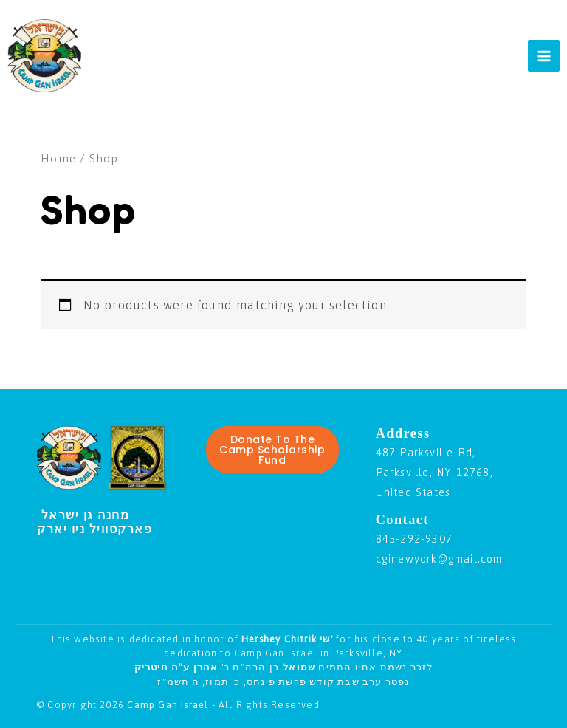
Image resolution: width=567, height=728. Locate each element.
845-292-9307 (414, 539)
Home (58, 158)
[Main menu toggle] (544, 56)
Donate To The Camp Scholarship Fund (272, 450)
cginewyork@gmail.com (439, 559)
